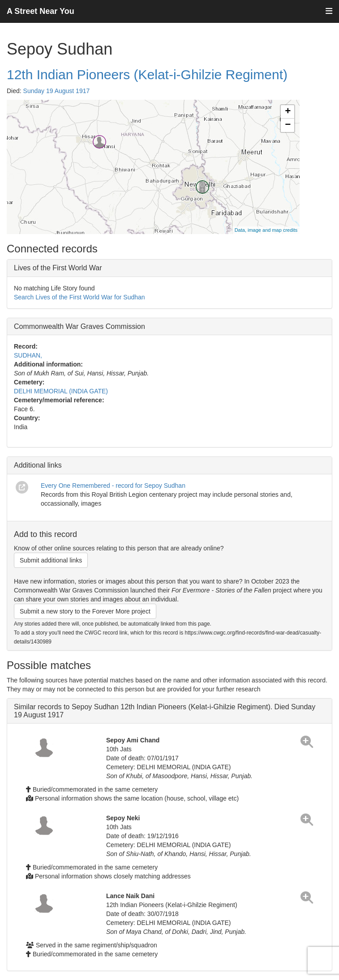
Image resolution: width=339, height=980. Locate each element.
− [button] (288, 125)
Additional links (38, 465)
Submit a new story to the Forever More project (85, 611)
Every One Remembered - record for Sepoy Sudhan (113, 486)
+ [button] (288, 112)
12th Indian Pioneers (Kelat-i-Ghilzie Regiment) (147, 75)
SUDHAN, (28, 355)
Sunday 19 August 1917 (57, 91)
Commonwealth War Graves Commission (79, 326)
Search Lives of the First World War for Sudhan (79, 297)
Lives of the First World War (58, 268)
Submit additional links (51, 560)
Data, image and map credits (266, 230)
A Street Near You (41, 11)
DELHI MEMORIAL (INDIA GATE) (61, 391)
